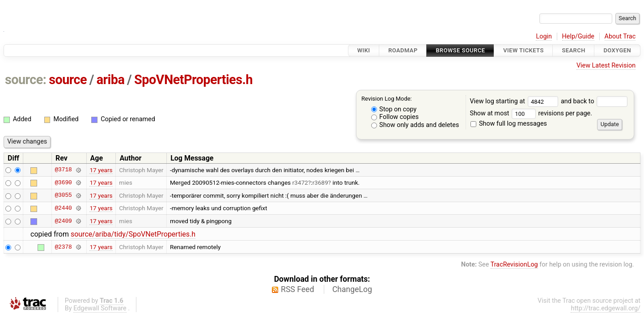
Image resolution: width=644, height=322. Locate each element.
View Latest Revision (606, 66)
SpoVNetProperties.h (193, 80)
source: (26, 80)
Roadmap (403, 50)
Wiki (364, 50)
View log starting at (515, 101)
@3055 (63, 195)
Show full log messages (509, 124)
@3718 (63, 170)
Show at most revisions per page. (531, 113)
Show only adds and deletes (415, 125)
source (68, 80)
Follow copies (395, 117)
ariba (111, 80)
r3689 (320, 182)
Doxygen (617, 50)
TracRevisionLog (514, 265)
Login (544, 36)
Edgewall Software (100, 308)
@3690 (63, 182)
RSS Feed (297, 289)
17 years (101, 170)
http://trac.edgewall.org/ (606, 308)
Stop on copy (394, 109)
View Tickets (523, 50)
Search (573, 50)
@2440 (63, 208)
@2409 (63, 221)
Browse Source (460, 50)
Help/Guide (578, 36)
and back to (594, 101)
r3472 (300, 182)
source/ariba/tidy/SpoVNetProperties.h (133, 234)
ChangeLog (352, 289)
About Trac (620, 36)
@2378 (63, 247)
